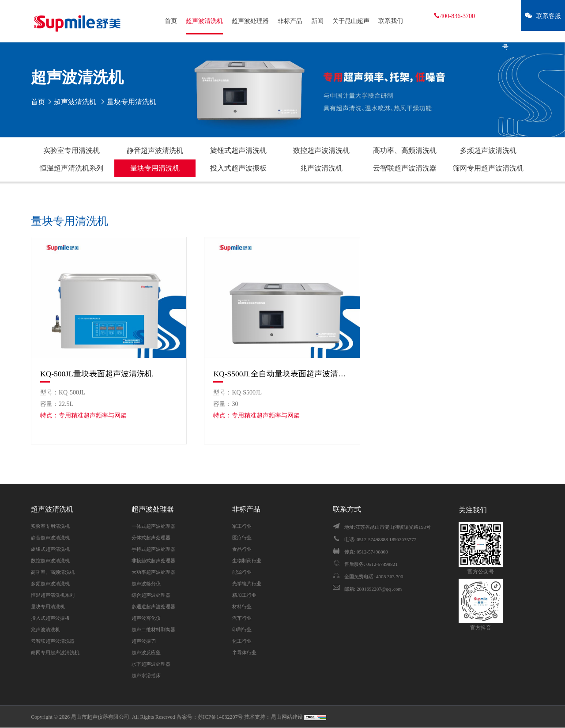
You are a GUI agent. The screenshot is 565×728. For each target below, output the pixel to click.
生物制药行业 (247, 561)
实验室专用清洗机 (72, 150)
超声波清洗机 (204, 21)
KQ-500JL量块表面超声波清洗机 (96, 374)
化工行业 (242, 641)
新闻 (317, 21)
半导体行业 (244, 652)
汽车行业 (242, 618)
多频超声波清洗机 (488, 150)
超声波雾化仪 (146, 618)
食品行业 (242, 549)
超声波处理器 (250, 21)
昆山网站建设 (288, 717)
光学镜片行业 (247, 584)
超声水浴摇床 (146, 675)
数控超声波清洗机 (321, 150)
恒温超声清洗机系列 (72, 168)
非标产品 (290, 21)
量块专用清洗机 (155, 168)
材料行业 (242, 607)
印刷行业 (242, 629)
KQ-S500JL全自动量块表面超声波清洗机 (282, 374)
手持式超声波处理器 (153, 549)
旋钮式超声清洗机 (238, 150)
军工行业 (242, 526)
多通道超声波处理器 (153, 607)
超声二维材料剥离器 (153, 629)
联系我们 (391, 21)
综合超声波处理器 (151, 595)
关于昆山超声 (351, 21)
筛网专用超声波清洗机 (488, 168)
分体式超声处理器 (151, 538)
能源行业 (242, 572)
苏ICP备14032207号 (220, 717)
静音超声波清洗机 (155, 150)
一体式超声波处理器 (153, 526)
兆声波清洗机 (321, 168)
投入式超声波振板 (238, 168)
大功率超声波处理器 (153, 572)
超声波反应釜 (146, 652)
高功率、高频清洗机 (405, 150)
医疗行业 (242, 538)
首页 (171, 21)
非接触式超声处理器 (153, 561)
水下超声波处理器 (151, 664)
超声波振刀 (144, 641)
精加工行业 (244, 595)
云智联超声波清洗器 (405, 168)
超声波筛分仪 (146, 584)
